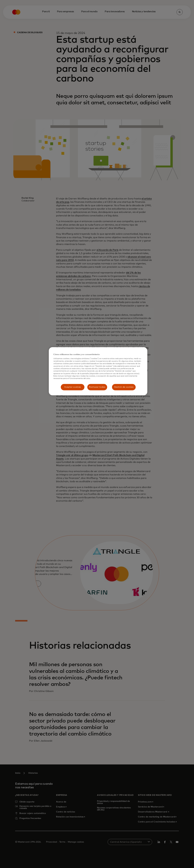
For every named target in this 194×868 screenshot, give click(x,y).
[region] (98, 371)
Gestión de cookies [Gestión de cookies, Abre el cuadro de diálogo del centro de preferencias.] (124, 387)
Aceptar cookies (73, 387)
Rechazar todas (97, 387)
